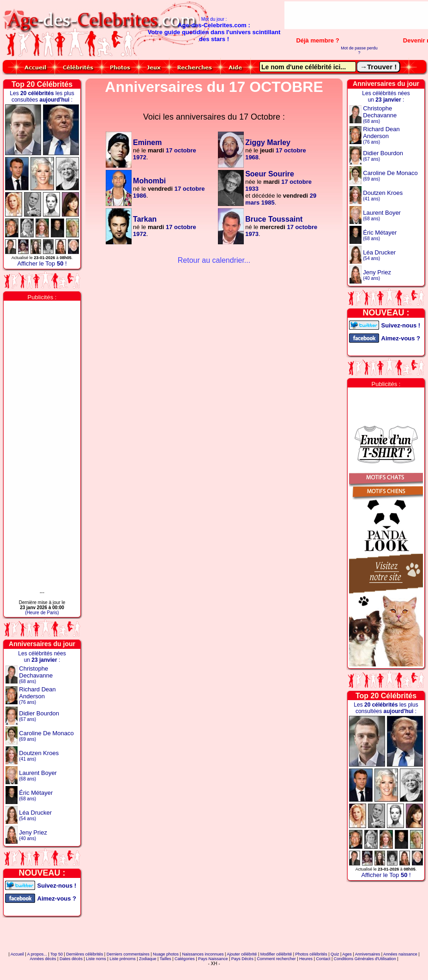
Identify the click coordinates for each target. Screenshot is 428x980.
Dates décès (71, 959)
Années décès (43, 959)
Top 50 (57, 954)
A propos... (37, 954)
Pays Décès (242, 959)
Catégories (185, 959)
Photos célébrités (311, 954)
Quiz (335, 954)
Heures (306, 959)
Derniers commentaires (128, 954)
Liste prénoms (123, 959)
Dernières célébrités (84, 954)
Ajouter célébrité (242, 954)
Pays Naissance (213, 959)
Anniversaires (368, 954)
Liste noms (96, 959)
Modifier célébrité (276, 954)
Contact (323, 959)
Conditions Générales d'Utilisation (365, 959)
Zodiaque (148, 959)
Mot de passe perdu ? (359, 50)
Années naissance (400, 954)
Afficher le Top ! (42, 263)
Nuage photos (166, 954)
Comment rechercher (276, 959)
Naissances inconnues (203, 954)
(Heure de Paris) (42, 613)
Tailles (166, 959)
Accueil (17, 954)
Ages (347, 954)
